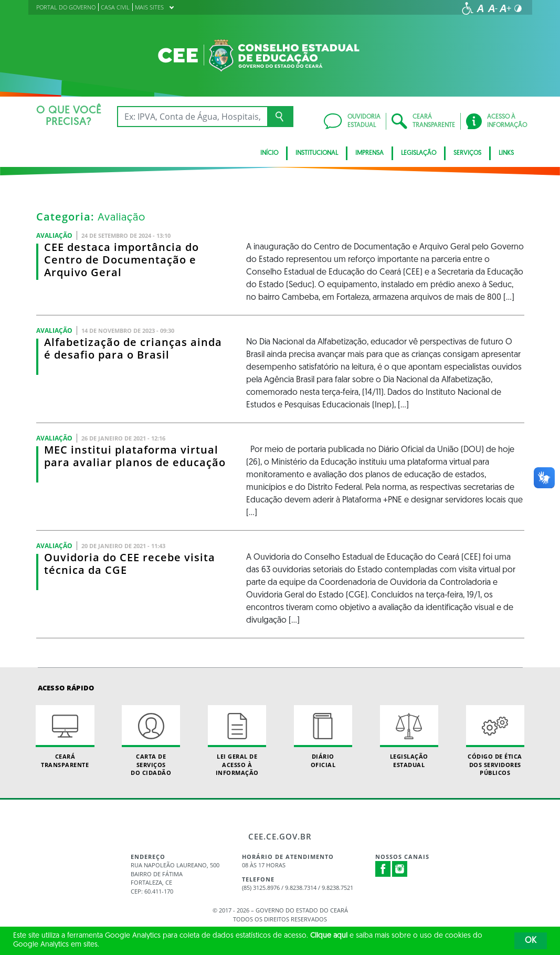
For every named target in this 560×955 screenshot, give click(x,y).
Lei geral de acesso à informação (237, 741)
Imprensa (369, 153)
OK (531, 941)
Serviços (467, 153)
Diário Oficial (323, 737)
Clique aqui (329, 936)
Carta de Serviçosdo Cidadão (151, 741)
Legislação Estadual (409, 737)
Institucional (317, 153)
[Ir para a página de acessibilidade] (468, 8)
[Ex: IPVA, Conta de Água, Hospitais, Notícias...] (192, 117)
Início (269, 153)
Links (506, 153)
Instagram (400, 869)
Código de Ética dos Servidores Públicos (495, 741)
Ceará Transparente (65, 737)
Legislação (419, 153)
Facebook (383, 869)
